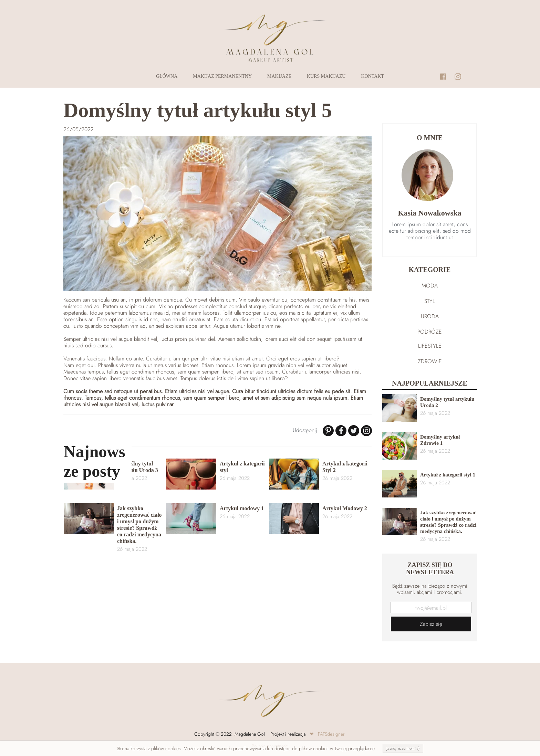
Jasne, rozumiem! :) (403, 748)
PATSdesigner (331, 734)
